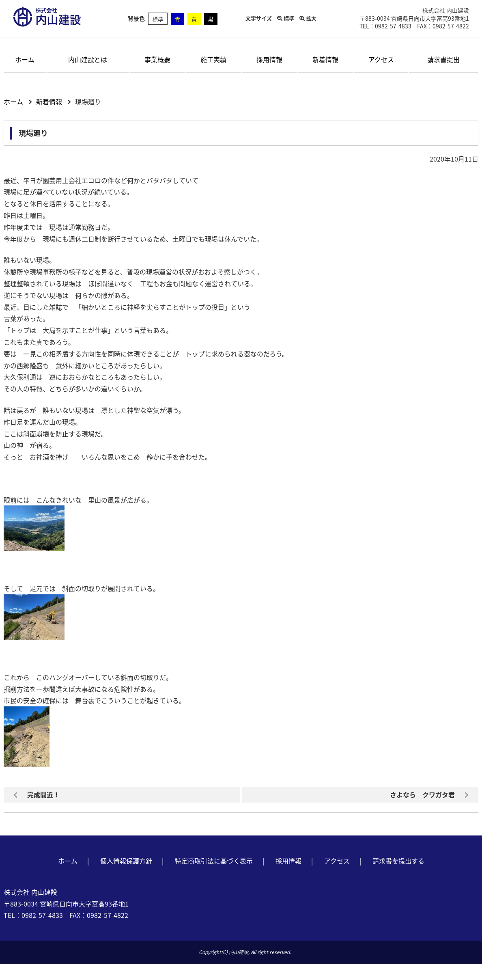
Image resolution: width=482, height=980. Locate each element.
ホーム (25, 59)
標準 (158, 19)
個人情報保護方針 (126, 861)
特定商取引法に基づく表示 (214, 861)
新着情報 (325, 59)
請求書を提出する (398, 861)
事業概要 (157, 59)
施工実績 (213, 59)
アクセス (381, 59)
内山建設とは (88, 59)
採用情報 (269, 59)
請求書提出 (443, 59)
